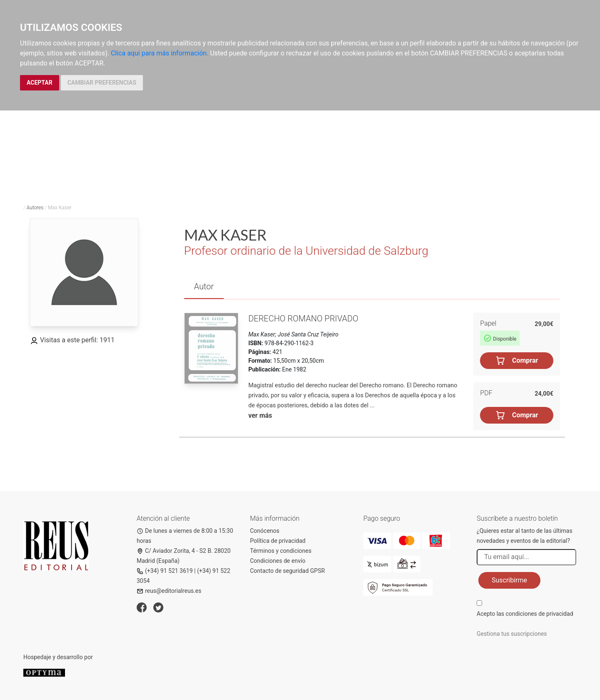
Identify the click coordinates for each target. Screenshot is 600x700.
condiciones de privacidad (539, 614)
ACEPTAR (40, 83)
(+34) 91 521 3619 (165, 571)
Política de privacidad (278, 541)
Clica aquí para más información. (160, 53)
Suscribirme (509, 580)
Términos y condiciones (281, 551)
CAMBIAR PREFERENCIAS (102, 83)
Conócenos (265, 531)
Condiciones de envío (278, 561)
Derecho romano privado (303, 319)
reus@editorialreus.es (169, 591)
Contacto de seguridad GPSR (287, 571)
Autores (35, 208)
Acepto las (525, 614)
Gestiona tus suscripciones (512, 634)
